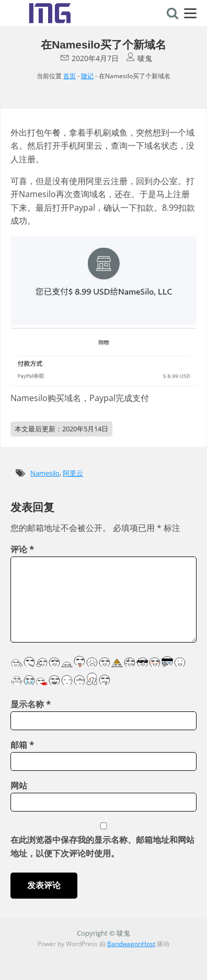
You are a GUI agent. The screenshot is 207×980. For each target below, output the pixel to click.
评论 (22, 549)
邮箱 (22, 745)
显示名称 (31, 704)
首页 (70, 76)
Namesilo (45, 473)
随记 (87, 76)
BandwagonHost (131, 944)
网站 (19, 785)
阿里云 (73, 473)
